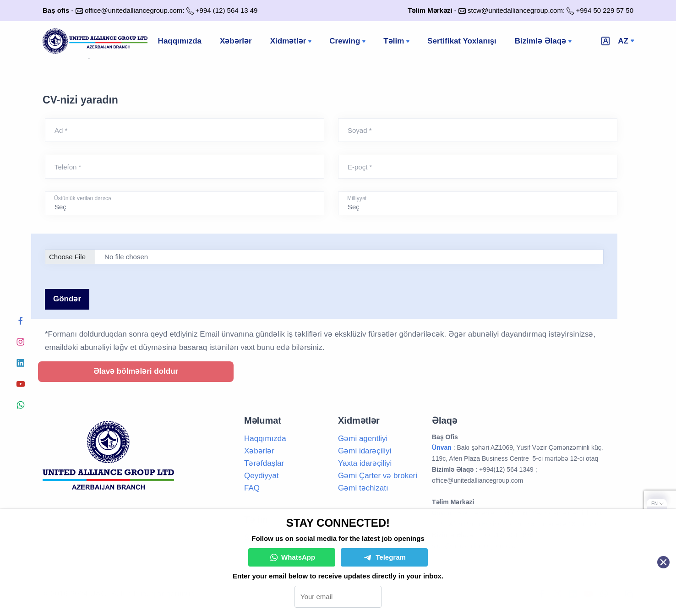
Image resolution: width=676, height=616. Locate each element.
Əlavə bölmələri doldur (136, 371)
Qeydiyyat (262, 476)
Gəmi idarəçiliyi (365, 451)
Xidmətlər (292, 42)
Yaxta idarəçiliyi (365, 463)
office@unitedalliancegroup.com (134, 10)
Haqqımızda (180, 41)
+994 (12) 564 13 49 (227, 10)
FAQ (252, 488)
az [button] (623, 41)
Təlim (397, 42)
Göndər (67, 299)
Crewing (348, 42)
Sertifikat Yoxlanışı (462, 41)
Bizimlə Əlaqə (544, 42)
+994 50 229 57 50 (605, 10)
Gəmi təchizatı (363, 488)
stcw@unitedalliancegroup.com (515, 10)
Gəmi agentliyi (363, 439)
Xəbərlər (236, 41)
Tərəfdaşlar (264, 463)
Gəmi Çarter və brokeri (378, 476)
